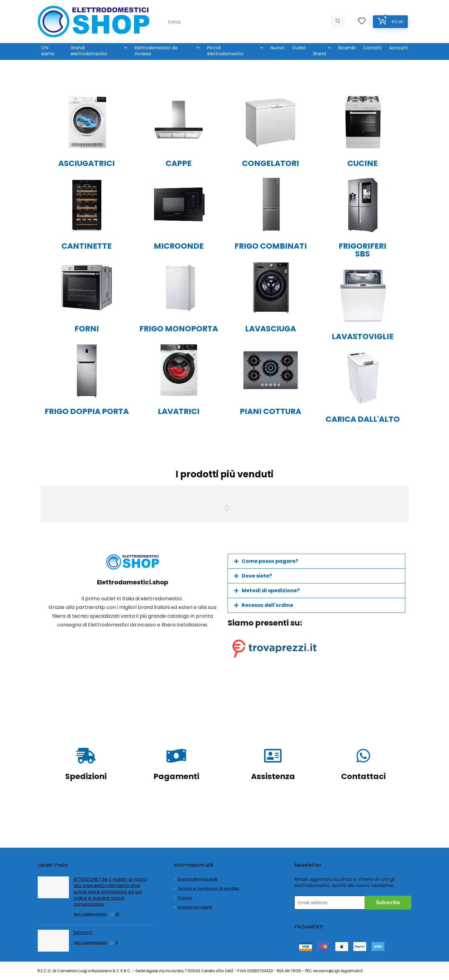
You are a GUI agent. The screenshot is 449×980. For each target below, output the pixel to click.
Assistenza (273, 776)
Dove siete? (257, 576)
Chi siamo (48, 51)
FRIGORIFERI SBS (362, 250)
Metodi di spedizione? (271, 590)
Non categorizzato (90, 914)
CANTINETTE (87, 246)
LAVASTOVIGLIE (363, 336)
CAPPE (179, 163)
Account (398, 48)
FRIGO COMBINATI (271, 246)
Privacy (185, 898)
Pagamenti (176, 776)
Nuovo (278, 48)
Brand (320, 54)
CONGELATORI (270, 163)
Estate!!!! (83, 933)
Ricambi (347, 48)
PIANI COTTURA (270, 411)
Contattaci (363, 776)
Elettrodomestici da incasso (156, 51)
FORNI (87, 329)
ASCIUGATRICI (87, 163)
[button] (316, 561)
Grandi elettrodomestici (89, 51)
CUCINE (362, 163)
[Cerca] (338, 22)
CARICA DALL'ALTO (363, 419)
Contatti (372, 48)
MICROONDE (179, 246)
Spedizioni (86, 776)
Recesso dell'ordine (267, 605)
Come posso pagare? (270, 561)
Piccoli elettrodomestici (225, 51)
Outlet (299, 48)
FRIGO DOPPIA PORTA (87, 411)
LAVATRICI (179, 411)
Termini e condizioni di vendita (208, 888)
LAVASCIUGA (270, 329)
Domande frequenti (197, 879)
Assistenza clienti (195, 907)
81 (117, 914)
